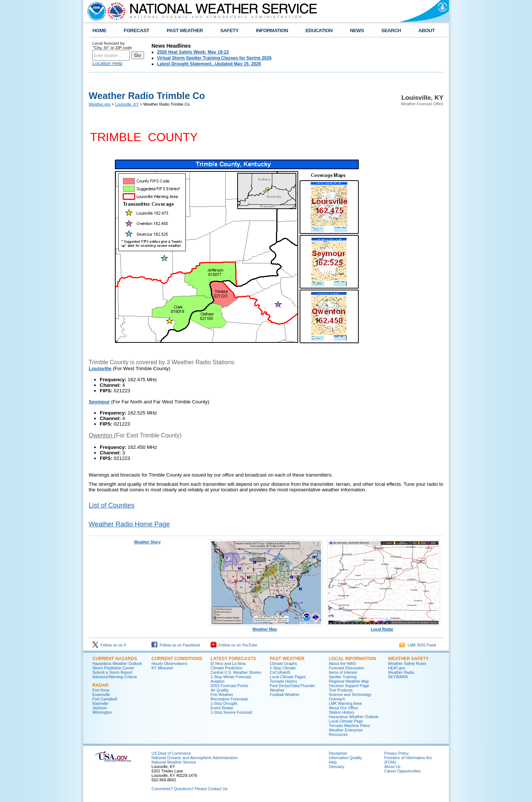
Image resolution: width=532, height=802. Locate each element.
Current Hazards (115, 659)
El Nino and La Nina (228, 663)
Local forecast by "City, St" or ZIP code (112, 45)
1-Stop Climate (283, 668)
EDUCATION (319, 30)
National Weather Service (174, 762)
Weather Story (147, 542)
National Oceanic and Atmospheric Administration (195, 758)
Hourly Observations (169, 663)
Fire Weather (222, 695)
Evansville (101, 695)
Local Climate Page (346, 721)
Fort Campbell (105, 699)
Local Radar (383, 627)
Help (333, 762)
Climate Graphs (283, 663)
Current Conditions (177, 659)
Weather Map (266, 627)
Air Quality (220, 690)
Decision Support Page (349, 686)
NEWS (357, 30)
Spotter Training (343, 677)
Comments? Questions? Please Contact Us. (190, 789)
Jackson (100, 708)
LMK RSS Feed (418, 645)
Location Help (108, 63)
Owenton (101, 435)
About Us (392, 767)
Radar (100, 685)
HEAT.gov (397, 668)
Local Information (352, 659)
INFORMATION (272, 30)
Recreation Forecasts (229, 699)
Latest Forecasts (233, 659)
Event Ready (222, 708)
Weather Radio (401, 672)
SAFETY (229, 30)
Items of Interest (343, 672)
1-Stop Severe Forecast (231, 712)
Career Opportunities (403, 771)
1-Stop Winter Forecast (231, 677)
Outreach (337, 699)
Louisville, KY (127, 104)
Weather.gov (100, 104)
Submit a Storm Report (112, 672)
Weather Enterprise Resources (346, 732)
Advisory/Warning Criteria (115, 677)
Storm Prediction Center (113, 668)
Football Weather (285, 695)
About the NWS (342, 663)
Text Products (341, 690)
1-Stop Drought (224, 703)
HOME (99, 30)
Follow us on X (109, 645)
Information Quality (345, 758)
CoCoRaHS (280, 672)
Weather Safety (408, 659)
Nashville (100, 703)
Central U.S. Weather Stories (236, 672)
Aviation (218, 681)
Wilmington (102, 712)
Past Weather (287, 659)
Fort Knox (101, 690)
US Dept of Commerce (171, 753)
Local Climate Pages (288, 677)
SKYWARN (398, 677)
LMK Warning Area (345, 703)
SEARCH (391, 30)
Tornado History (284, 681)
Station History (342, 712)
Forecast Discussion (347, 668)
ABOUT (427, 30)
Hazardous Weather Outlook (117, 663)
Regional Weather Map (349, 681)
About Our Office (343, 708)
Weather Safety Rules (407, 663)
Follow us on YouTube (234, 645)
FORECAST (137, 30)
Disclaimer (338, 753)
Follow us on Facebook (176, 645)
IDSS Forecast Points (229, 686)
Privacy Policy (396, 753)
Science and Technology (350, 695)
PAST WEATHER (185, 30)
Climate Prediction (226, 668)
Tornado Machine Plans (349, 726)
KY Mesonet (162, 668)
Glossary (337, 767)
